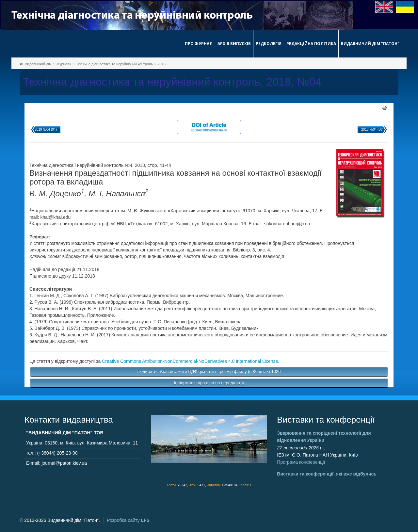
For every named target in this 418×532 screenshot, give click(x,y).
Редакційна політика (311, 44)
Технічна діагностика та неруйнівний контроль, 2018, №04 (172, 82)
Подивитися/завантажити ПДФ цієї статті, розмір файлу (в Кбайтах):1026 (209, 371)
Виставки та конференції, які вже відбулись (327, 474)
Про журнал (199, 44)
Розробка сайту (128, 520)
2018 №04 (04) (46, 129)
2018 (161, 64)
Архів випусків (234, 44)
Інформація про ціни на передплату (209, 383)
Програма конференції (301, 462)
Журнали (64, 64)
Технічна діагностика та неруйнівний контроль (114, 64)
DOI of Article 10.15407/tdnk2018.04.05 (209, 127)
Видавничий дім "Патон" (370, 44)
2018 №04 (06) (372, 129)
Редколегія (269, 44)
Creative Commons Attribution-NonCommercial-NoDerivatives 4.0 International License (190, 361)
